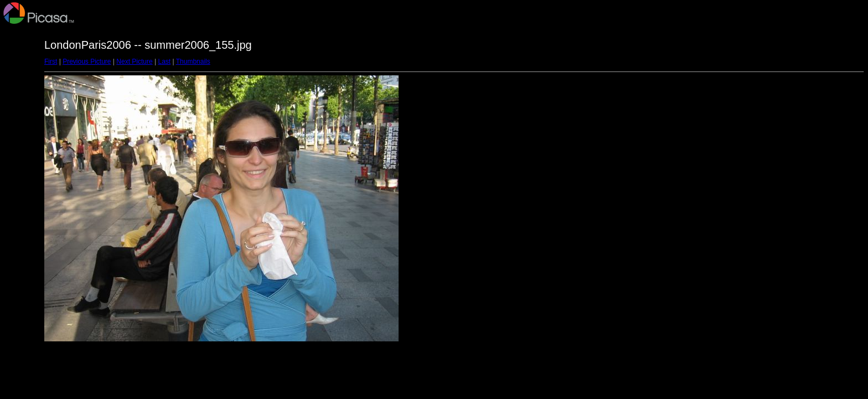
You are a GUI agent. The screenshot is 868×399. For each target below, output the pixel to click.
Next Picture (134, 62)
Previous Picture (87, 62)
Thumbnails (193, 62)
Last (164, 62)
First (51, 62)
